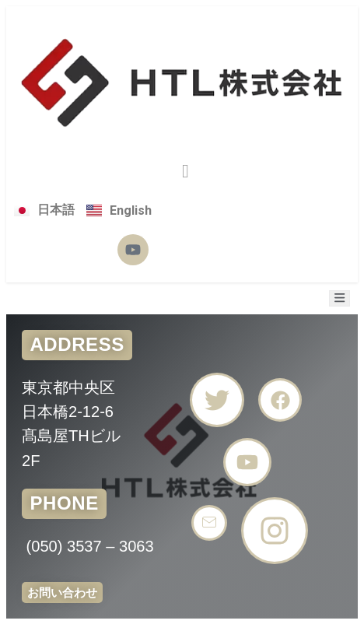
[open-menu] (339, 298)
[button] (185, 171)
